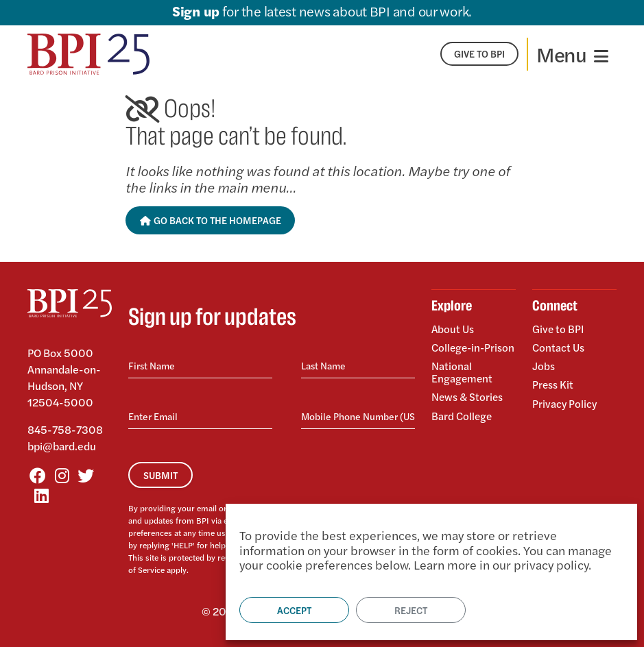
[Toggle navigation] (572, 54)
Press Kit (553, 382)
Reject (411, 610)
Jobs (544, 364)
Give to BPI (559, 330)
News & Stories (468, 407)
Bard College (463, 424)
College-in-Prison (460, 353)
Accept (294, 610)
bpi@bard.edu (62, 446)
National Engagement (463, 383)
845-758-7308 (65, 429)
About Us (453, 330)
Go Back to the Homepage (210, 220)
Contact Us (559, 346)
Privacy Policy (565, 399)
